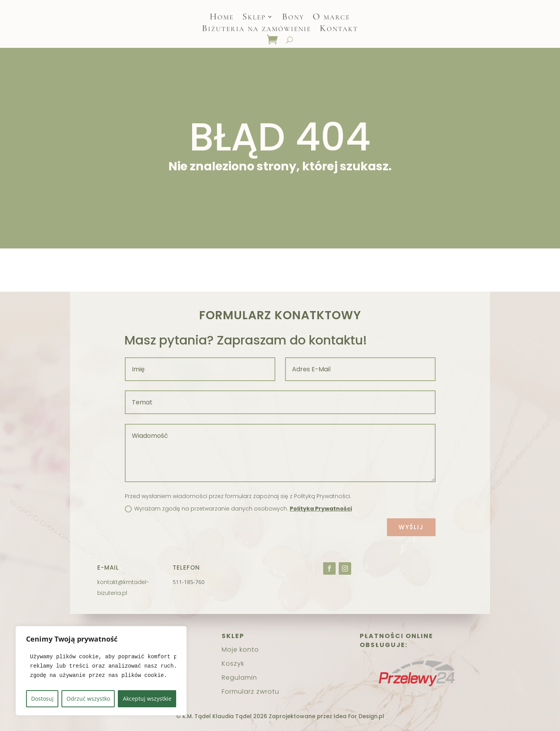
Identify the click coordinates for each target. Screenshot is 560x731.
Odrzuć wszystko (88, 699)
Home (222, 18)
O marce (331, 18)
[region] (101, 671)
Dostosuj (42, 699)
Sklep (254, 18)
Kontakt (339, 30)
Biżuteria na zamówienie (256, 30)
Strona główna (265, 270)
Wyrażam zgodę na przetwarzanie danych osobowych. (238, 509)
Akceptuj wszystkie (147, 699)
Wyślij (411, 527)
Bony (293, 18)
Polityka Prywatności (321, 509)
